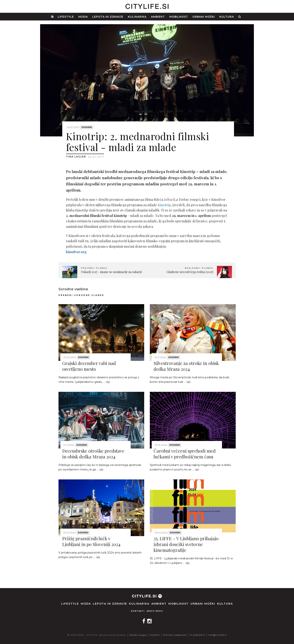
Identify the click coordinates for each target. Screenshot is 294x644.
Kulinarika (137, 17)
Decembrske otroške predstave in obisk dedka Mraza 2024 (93, 454)
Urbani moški (204, 17)
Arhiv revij (155, 611)
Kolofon (155, 635)
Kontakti (138, 611)
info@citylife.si (217, 635)
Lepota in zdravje (108, 17)
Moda (83, 17)
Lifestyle (66, 17)
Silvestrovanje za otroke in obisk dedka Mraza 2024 (186, 366)
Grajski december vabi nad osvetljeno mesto (89, 366)
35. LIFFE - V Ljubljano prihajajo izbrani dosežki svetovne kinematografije (186, 544)
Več (108, 382)
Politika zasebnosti (175, 635)
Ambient (158, 17)
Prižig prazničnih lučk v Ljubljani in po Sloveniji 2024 (91, 541)
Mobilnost (179, 17)
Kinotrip (164, 205)
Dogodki (87, 127)
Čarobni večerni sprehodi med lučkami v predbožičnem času (185, 454)
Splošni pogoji (138, 635)
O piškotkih (198, 635)
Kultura (227, 17)
